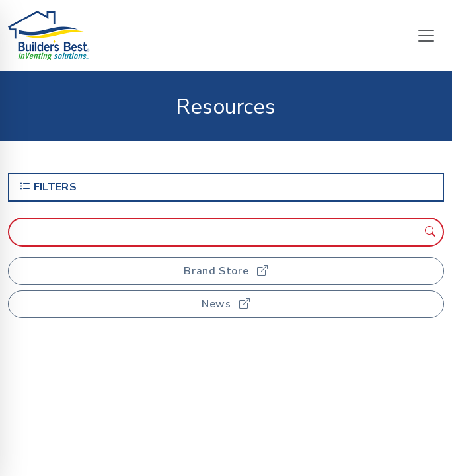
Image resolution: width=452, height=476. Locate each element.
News (226, 304)
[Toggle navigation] (426, 36)
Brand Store (226, 271)
